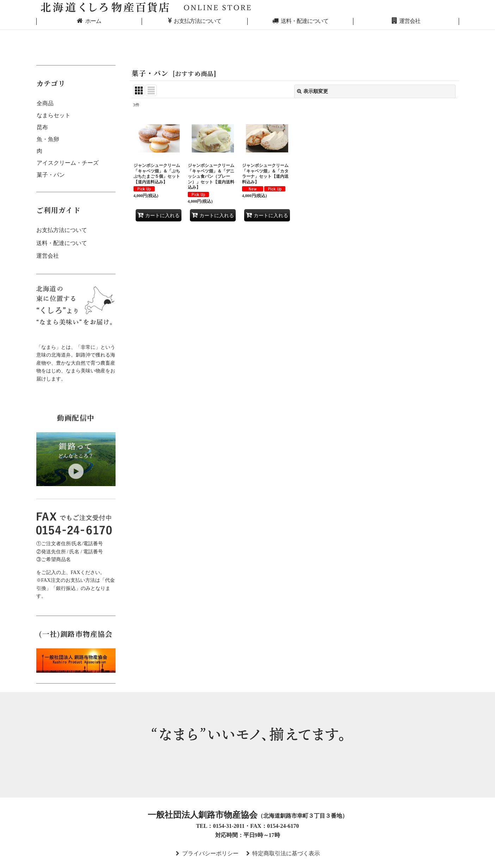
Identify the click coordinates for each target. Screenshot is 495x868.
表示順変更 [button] (313, 91)
